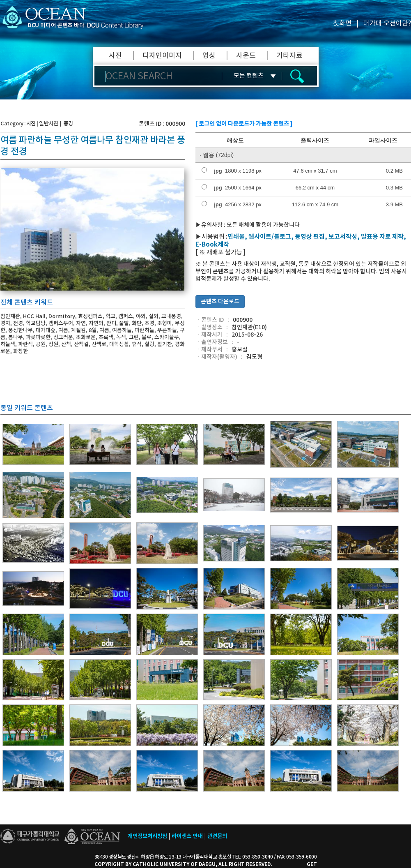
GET (312, 864)
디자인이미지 (162, 56)
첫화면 (342, 23)
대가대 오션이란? (387, 23)
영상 (209, 56)
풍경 (68, 124)
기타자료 (289, 56)
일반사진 (48, 124)
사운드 (246, 56)
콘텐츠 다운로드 (220, 301)
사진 (115, 56)
